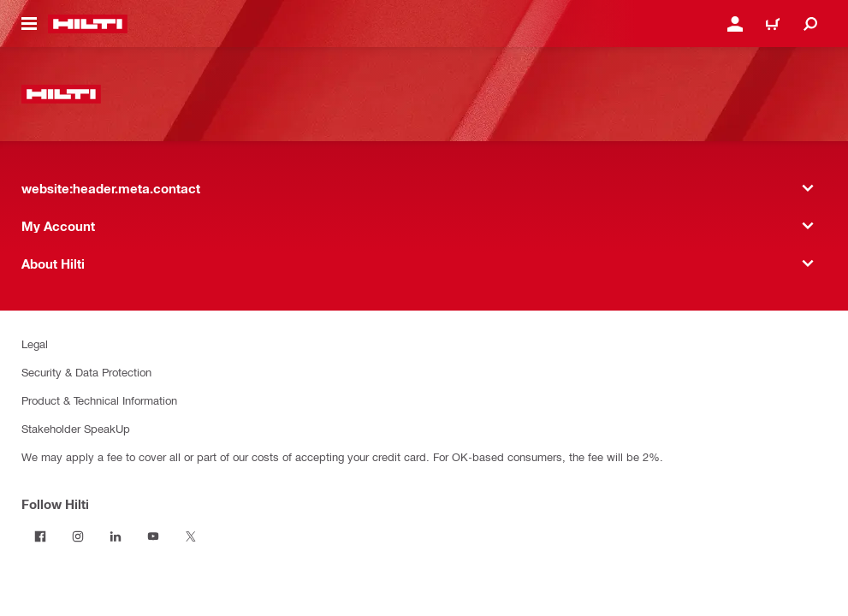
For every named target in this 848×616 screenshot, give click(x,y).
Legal (35, 344)
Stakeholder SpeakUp (76, 428)
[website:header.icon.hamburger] (29, 24)
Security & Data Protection (86, 372)
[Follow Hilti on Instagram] (78, 536)
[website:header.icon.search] (810, 24)
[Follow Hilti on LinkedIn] (116, 536)
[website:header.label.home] (88, 24)
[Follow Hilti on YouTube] (153, 536)
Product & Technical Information (99, 400)
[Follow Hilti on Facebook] (40, 536)
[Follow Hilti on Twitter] (191, 536)
